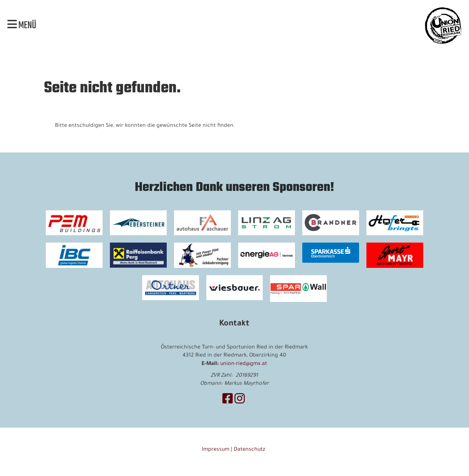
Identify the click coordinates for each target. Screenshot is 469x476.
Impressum (216, 450)
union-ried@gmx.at (244, 364)
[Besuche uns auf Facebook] (228, 401)
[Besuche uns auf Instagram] (240, 401)
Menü (22, 26)
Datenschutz (250, 450)
